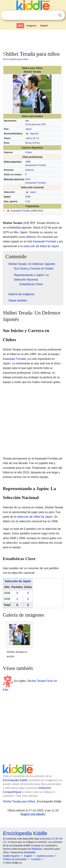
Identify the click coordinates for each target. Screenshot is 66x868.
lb (38, 143)
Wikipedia (37, 849)
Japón (28, 129)
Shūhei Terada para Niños (19, 801)
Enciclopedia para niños (16, 59)
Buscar (60, 15)
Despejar (53, 15)
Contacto (36, 859)
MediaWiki (30, 852)
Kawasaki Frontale (36, 165)
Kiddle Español (11, 856)
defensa (31, 237)
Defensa (29, 170)
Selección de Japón (18, 581)
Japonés (34, 134)
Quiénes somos (45, 856)
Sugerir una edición (33, 814)
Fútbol (28, 152)
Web (20, 26)
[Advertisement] (33, 39)
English (44, 26)
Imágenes (31, 26)
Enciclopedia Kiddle (15, 780)
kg (30, 143)
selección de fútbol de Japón (41, 246)
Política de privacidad (15, 859)
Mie (27, 121)
